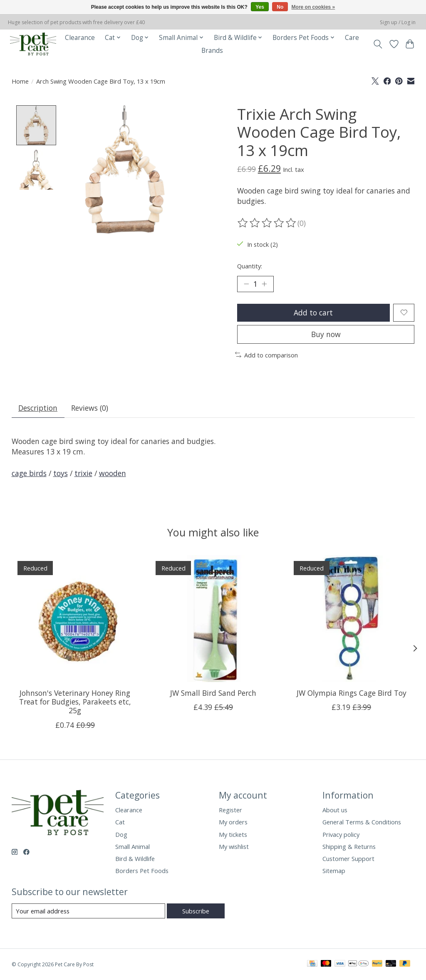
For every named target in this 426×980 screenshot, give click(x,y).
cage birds (29, 473)
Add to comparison (266, 355)
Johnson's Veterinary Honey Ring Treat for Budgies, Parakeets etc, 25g (75, 702)
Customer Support (348, 858)
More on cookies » (313, 7)
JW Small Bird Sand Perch (213, 693)
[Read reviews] (267, 223)
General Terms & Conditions (362, 822)
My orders (233, 822)
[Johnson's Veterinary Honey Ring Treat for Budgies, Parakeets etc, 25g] (75, 619)
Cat (120, 822)
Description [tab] (38, 408)
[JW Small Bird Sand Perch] (213, 619)
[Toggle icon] (378, 44)
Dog (121, 834)
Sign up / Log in (398, 22)
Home (20, 81)
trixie (83, 473)
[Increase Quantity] (264, 284)
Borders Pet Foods (142, 871)
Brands (212, 51)
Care (352, 38)
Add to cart (313, 313)
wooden (113, 473)
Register (230, 810)
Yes (260, 7)
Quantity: (250, 266)
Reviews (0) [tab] (90, 408)
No (280, 7)
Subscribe (196, 911)
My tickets (233, 834)
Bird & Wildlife (135, 858)
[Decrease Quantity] (246, 284)
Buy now (326, 334)
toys (61, 473)
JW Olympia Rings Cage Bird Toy (351, 693)
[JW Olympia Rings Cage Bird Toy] (351, 619)
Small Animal (133, 846)
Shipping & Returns (349, 846)
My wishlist (234, 846)
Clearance (80, 38)
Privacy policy (341, 834)
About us (335, 810)
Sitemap (334, 871)
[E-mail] (88, 911)
